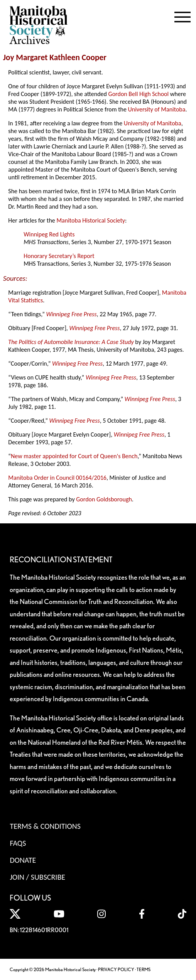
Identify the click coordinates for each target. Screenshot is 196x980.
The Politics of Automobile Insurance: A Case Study (71, 342)
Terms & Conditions (45, 826)
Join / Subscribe (37, 877)
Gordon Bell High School (139, 94)
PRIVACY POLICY (116, 969)
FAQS (18, 843)
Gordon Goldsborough (104, 499)
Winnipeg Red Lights (49, 234)
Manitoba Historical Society (91, 220)
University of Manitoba (157, 109)
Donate (23, 860)
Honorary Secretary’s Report (59, 256)
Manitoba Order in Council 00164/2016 (57, 478)
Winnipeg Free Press (71, 314)
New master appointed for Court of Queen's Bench (74, 456)
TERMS (144, 969)
